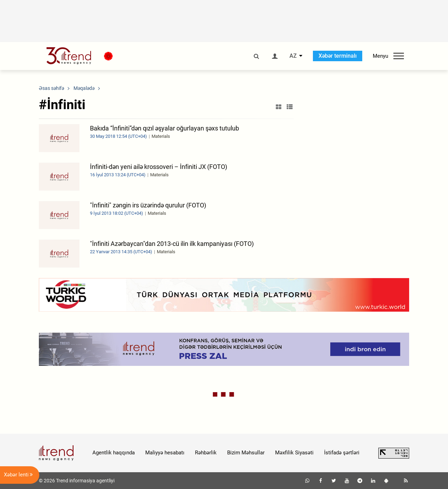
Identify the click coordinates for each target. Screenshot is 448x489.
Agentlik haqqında (114, 453)
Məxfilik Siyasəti (294, 453)
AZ (293, 56)
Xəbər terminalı (338, 56)
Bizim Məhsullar (246, 453)
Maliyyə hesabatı (165, 453)
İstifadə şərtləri (342, 453)
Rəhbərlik (206, 453)
